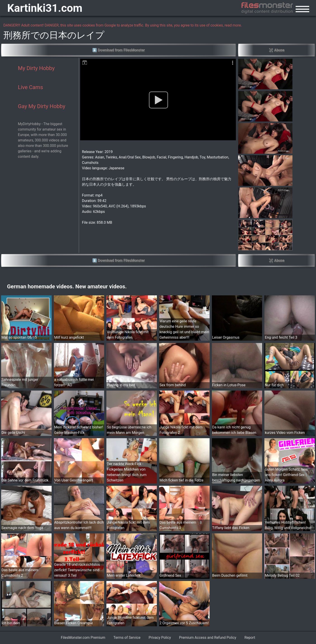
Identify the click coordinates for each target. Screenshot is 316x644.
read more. (233, 25)
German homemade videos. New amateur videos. (67, 287)
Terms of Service (127, 638)
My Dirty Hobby (36, 68)
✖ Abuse (276, 50)
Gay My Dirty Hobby (42, 106)
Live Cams (30, 87)
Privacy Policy (160, 638)
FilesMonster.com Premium (83, 638)
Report (250, 638)
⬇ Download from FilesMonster (118, 50)
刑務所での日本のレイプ (54, 35)
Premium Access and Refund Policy (208, 638)
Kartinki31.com (45, 8)
